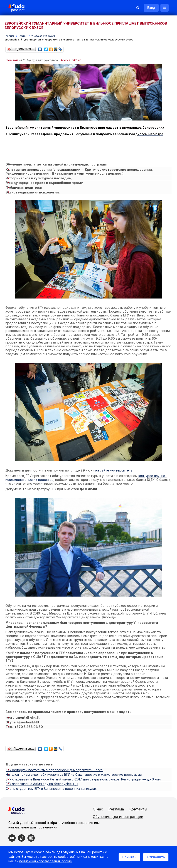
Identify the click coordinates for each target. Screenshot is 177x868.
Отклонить (155, 857)
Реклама (138, 798)
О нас (120, 798)
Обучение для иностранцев (140, 814)
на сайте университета (114, 466)
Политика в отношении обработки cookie (42, 845)
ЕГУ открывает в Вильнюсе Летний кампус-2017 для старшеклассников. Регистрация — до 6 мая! (84, 771)
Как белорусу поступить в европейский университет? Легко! (54, 763)
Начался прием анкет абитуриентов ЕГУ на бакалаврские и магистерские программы (74, 767)
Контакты (123, 806)
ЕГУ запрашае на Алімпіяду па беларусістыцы (42, 775)
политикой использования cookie (46, 862)
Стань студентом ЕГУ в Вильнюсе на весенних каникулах (51, 779)
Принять (129, 857)
